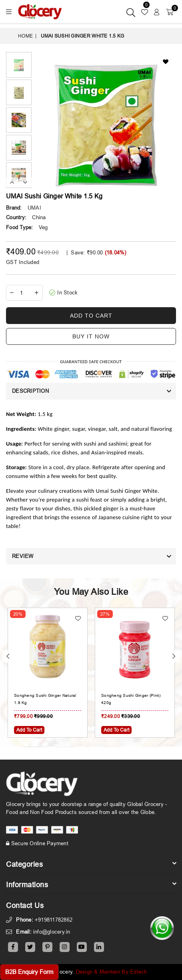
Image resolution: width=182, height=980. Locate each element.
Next (25, 182)
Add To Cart (29, 730)
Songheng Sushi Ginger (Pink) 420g (131, 699)
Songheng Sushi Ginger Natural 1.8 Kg (45, 699)
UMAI (34, 208)
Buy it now (91, 336)
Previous (12, 182)
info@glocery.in (52, 932)
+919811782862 (54, 920)
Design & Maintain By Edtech (112, 972)
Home (25, 36)
